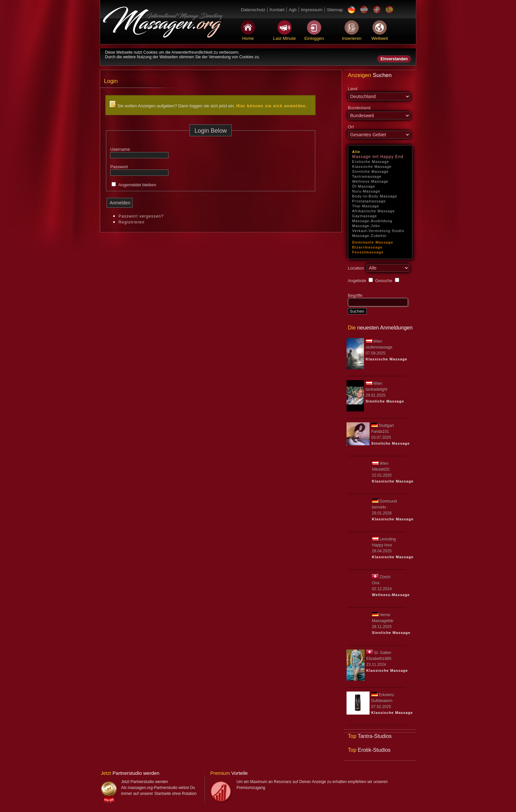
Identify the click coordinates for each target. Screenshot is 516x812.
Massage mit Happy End (378, 157)
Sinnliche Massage (370, 171)
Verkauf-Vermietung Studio (378, 231)
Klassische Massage (372, 167)
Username (120, 149)
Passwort (119, 167)
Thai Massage (366, 206)
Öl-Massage (364, 186)
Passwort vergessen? (141, 216)
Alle (356, 152)
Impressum (312, 10)
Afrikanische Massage (374, 211)
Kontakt (277, 10)
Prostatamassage (369, 201)
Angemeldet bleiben (137, 185)
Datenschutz (253, 10)
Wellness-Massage (370, 181)
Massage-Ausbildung (372, 221)
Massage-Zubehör (370, 236)
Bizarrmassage (367, 247)
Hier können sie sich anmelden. (272, 106)
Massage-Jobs (366, 226)
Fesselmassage (368, 252)
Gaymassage (365, 216)
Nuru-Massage (366, 191)
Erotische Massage (371, 162)
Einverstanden (394, 59)
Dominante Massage (373, 242)
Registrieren (131, 222)
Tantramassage (367, 176)
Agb (293, 10)
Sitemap (335, 10)
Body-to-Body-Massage (375, 196)
